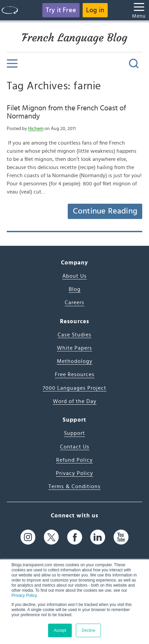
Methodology (75, 361)
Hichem (36, 129)
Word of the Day (75, 401)
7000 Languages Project (74, 388)
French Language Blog (74, 38)
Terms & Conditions (74, 486)
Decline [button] (88, 630)
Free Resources (75, 374)
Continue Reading (105, 211)
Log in (95, 10)
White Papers (74, 348)
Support (74, 433)
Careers (74, 302)
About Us (74, 276)
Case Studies (74, 335)
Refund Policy (74, 460)
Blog (75, 289)
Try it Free (61, 10)
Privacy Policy (24, 595)
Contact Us (75, 447)
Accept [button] (60, 630)
